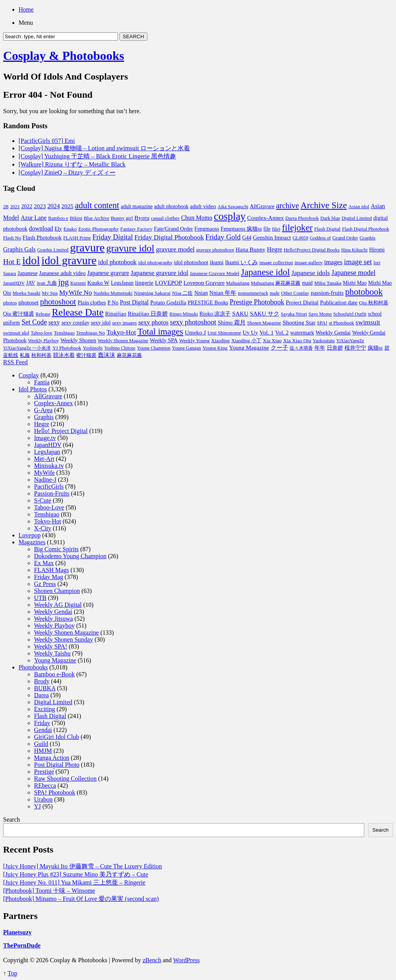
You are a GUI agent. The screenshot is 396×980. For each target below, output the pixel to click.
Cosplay (29, 375)
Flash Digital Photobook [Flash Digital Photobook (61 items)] (365, 229)
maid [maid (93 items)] (307, 283)
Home (26, 9)
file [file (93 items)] (267, 229)
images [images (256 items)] (333, 262)
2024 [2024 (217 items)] (53, 206)
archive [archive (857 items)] (288, 206)
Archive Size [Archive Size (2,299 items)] (324, 205)
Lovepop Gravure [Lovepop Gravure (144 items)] (204, 283)
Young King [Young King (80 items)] (215, 348)
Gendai (43, 730)
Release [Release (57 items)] (43, 314)
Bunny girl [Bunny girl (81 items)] (122, 218)
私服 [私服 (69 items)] (25, 355)
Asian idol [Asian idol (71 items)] (359, 206)
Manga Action (52, 758)
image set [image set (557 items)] (358, 262)
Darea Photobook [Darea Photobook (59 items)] (302, 218)
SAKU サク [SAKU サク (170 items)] (265, 313)
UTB (40, 598)
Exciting (44, 709)
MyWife (44, 473)
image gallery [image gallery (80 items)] (309, 262)
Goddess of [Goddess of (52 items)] (320, 238)
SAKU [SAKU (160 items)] (240, 313)
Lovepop (30, 535)
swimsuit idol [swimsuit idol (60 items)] (16, 333)
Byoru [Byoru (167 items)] (142, 218)
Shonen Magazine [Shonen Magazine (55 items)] (264, 323)
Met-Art (44, 459)
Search (12, 819)
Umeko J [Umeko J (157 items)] (195, 332)
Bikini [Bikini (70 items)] (76, 218)
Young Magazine (55, 660)
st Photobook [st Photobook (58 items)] (342, 323)
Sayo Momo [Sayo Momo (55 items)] (320, 314)
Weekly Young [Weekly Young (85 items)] (194, 341)
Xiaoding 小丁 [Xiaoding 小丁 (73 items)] (246, 341)
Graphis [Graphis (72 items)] (368, 238)
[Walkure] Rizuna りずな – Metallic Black (72, 164)
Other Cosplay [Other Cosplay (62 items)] (295, 293)
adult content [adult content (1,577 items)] (97, 205)
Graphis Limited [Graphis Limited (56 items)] (53, 250)
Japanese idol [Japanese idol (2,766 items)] (265, 272)
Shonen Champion (57, 591)
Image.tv (45, 438)
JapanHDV (48, 445)
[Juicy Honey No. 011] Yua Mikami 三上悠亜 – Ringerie (74, 882)
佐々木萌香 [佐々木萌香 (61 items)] (301, 348)
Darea (41, 695)
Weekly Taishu (52, 653)
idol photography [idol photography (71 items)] (155, 262)
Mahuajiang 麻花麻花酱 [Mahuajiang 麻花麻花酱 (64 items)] (276, 283)
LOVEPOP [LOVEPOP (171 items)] (169, 283)
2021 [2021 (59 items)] (15, 207)
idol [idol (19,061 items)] (31, 260)
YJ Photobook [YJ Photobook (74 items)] (67, 348)
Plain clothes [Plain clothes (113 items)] (91, 302)
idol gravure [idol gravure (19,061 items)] (69, 260)
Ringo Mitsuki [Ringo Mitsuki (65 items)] (184, 314)
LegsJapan (47, 452)
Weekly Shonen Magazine (67, 633)
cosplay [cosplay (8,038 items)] (230, 216)
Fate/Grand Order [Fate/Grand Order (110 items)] (173, 229)
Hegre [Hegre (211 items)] (274, 249)
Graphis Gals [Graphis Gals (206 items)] (19, 249)
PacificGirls (49, 487)
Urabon (43, 799)
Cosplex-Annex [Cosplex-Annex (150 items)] (265, 218)
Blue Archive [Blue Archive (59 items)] (97, 218)
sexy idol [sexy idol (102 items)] (101, 323)
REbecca (45, 786)
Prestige (44, 772)
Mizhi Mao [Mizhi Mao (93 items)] (355, 283)
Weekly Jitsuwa (53, 619)
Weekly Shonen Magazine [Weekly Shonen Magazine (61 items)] (123, 341)
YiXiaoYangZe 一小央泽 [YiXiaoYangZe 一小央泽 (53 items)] (27, 348)
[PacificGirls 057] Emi (47, 141)
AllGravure (48, 396)
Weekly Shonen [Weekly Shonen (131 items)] (78, 340)
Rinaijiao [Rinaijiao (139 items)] (116, 314)
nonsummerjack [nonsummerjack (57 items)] (253, 293)
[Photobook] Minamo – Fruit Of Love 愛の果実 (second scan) (81, 899)
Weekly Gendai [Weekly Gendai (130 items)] (333, 333)
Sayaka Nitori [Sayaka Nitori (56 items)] (294, 314)
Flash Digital (50, 716)
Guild (41, 744)
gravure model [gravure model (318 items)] (175, 249)
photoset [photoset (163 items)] (29, 302)
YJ (38, 806)
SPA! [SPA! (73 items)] (322, 323)
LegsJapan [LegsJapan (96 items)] (122, 283)
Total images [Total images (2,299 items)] (160, 331)
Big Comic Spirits (56, 549)
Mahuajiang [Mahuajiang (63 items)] (238, 283)
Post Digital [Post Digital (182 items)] (134, 302)
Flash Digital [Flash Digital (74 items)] (327, 229)
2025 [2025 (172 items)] (67, 206)
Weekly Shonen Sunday (63, 639)
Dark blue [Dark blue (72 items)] (330, 218)
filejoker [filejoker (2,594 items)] (297, 228)
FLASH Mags (51, 570)
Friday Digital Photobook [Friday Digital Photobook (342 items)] (169, 237)
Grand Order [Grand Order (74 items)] (345, 238)
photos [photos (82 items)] (10, 303)
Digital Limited (53, 702)
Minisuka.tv (49, 466)
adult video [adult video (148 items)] (203, 206)
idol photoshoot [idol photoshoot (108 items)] (191, 262)
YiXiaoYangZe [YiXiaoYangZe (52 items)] (350, 341)
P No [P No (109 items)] (113, 302)
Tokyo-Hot (48, 521)
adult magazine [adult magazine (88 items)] (137, 206)
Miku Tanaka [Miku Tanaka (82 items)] (328, 283)
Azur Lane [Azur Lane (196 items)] (33, 218)
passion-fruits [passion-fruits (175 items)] (327, 293)
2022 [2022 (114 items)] (27, 206)
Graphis (44, 417)
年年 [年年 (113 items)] (320, 348)
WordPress (187, 960)
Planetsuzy (17, 932)
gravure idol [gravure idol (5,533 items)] (131, 248)
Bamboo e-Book (54, 674)
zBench (152, 960)
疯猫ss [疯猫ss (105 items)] (375, 348)
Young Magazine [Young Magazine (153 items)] (249, 347)
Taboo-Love (49, 507)
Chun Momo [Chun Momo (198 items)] (197, 218)
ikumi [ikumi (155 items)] (217, 262)
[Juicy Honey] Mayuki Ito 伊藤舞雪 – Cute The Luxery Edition (83, 866)
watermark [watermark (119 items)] (302, 333)
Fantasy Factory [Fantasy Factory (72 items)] (136, 229)
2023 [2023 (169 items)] (40, 206)
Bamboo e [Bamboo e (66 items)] (58, 218)
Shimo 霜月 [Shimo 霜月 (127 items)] (232, 323)
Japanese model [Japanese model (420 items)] (353, 273)
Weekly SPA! (51, 646)
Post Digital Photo (57, 765)
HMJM (43, 751)
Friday (42, 723)
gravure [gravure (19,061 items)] (87, 248)
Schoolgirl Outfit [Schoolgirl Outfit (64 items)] (350, 314)
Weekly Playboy (54, 626)
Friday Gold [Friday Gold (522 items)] (223, 237)
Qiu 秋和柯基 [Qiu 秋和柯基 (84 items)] (373, 303)
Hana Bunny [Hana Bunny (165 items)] (250, 249)
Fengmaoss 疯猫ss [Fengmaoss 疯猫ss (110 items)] (242, 229)
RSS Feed (15, 362)
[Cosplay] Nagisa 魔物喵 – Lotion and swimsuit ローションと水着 (104, 148)
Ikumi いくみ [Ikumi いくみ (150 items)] (242, 262)
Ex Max (44, 563)
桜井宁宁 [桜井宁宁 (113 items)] (355, 348)
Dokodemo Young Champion (70, 556)
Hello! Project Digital (61, 431)
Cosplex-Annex (53, 403)
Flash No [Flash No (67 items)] (12, 238)
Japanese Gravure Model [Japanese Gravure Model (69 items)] (215, 273)
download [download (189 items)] (41, 228)
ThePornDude (22, 945)
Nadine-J (45, 480)
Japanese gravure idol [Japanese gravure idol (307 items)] (160, 273)
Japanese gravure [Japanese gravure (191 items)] (108, 273)
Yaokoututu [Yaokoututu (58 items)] (324, 341)
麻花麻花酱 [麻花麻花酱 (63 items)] (129, 355)
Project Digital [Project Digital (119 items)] (302, 302)
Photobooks (33, 667)
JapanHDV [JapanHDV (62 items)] (14, 283)
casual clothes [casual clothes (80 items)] (165, 218)
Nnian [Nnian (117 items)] (201, 293)
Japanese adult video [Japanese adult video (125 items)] (62, 273)
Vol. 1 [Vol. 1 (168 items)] (267, 332)
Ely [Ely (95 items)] (58, 229)
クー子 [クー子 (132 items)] (279, 348)
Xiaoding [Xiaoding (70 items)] (220, 341)
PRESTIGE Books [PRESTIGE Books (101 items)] (208, 303)
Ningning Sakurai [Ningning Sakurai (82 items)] (152, 293)
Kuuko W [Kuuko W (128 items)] (98, 283)
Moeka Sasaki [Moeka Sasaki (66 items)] (27, 293)
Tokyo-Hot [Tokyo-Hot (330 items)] (121, 332)
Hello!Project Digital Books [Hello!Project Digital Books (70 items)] (312, 250)
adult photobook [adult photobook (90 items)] (172, 206)
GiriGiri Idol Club (56, 737)
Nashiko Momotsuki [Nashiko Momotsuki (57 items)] (113, 293)
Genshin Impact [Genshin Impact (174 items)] (272, 237)
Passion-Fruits (52, 493)
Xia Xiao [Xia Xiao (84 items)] (272, 341)
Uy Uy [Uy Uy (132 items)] (250, 333)
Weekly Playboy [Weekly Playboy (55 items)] (43, 341)
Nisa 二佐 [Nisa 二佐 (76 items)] (182, 293)
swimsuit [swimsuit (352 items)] (368, 322)
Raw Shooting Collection (65, 779)
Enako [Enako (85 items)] (70, 229)
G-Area (43, 410)
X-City (43, 528)
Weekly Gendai (53, 612)
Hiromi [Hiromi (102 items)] (377, 250)
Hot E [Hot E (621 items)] (12, 262)
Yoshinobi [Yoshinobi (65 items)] (93, 348)
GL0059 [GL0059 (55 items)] (300, 238)
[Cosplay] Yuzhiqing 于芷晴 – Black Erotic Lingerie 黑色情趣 (97, 156)
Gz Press (45, 584)
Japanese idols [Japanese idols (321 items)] (311, 273)
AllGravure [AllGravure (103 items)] (262, 206)
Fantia (42, 382)
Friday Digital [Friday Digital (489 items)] (113, 237)
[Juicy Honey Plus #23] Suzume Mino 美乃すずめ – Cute (76, 874)
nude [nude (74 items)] (274, 293)
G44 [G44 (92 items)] (247, 238)
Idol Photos (33, 389)
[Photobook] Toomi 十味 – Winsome (49, 891)
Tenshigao (47, 514)
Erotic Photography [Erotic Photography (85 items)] (98, 229)
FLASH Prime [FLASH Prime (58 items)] (77, 238)
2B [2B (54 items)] (6, 207)
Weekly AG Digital (58, 605)
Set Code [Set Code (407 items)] (34, 322)
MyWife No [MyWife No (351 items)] (76, 292)
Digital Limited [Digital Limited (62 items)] (357, 218)
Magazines (32, 542)
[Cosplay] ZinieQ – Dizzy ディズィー (67, 172)
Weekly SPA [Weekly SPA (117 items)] (164, 340)
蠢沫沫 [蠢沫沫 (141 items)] (107, 355)
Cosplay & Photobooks (64, 56)
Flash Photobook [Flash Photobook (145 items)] (42, 238)
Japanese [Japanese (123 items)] (28, 273)
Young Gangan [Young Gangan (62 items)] (187, 348)
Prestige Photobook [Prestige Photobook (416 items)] (257, 302)
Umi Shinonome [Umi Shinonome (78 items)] (224, 333)
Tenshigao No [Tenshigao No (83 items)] (90, 333)
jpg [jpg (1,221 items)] (64, 282)
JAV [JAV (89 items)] (31, 283)
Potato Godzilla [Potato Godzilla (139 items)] (168, 302)
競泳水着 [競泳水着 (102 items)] (64, 355)
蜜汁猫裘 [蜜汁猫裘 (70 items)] (86, 355)
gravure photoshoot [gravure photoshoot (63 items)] (215, 250)
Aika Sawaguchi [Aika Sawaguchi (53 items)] (233, 207)
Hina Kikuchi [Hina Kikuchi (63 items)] (354, 250)
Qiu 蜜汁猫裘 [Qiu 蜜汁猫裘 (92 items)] (19, 314)
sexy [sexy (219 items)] (54, 323)
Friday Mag (49, 577)
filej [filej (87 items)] (276, 229)
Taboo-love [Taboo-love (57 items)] (42, 333)
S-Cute (43, 500)
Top (13, 973)
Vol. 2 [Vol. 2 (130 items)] (282, 333)
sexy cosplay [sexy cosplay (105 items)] (75, 323)
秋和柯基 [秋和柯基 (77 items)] (41, 355)
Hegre (42, 424)
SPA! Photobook (55, 792)
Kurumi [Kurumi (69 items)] (78, 283)
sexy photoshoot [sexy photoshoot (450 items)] (193, 322)
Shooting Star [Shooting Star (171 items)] (299, 322)
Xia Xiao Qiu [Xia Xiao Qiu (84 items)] (297, 341)
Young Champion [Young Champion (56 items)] (154, 348)
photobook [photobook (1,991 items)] (364, 292)
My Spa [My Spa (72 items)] (50, 293)
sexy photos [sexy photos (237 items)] (154, 322)
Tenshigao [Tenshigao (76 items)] (64, 333)
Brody (42, 681)
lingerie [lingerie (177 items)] (144, 283)
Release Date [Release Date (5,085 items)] (78, 312)
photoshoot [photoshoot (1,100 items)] (58, 302)
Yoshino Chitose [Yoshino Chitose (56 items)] (120, 348)
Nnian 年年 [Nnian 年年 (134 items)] (223, 293)
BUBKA (45, 688)
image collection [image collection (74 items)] (276, 262)
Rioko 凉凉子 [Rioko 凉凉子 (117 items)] (215, 314)
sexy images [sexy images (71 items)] (125, 323)
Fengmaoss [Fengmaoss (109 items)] (207, 229)
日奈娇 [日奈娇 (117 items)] (335, 348)
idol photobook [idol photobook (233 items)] (118, 262)
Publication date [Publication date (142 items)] (339, 302)
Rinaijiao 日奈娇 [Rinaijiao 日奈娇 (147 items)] (148, 314)
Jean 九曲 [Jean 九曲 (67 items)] (47, 283)
